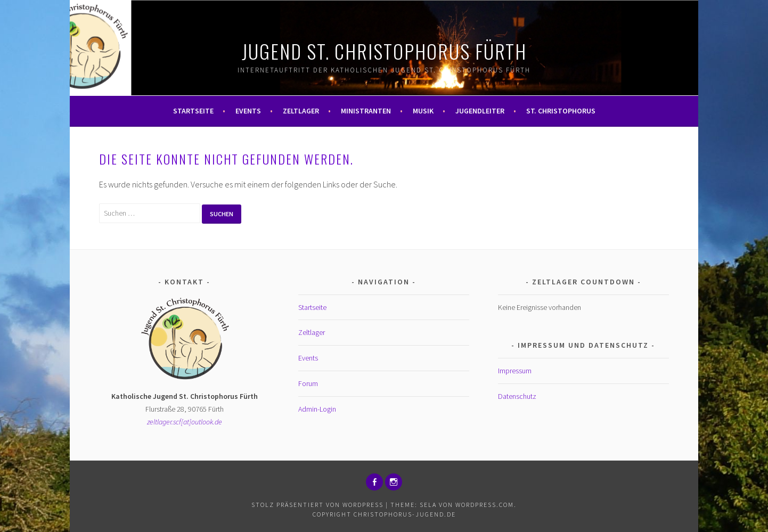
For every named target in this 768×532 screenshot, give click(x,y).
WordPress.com (485, 505)
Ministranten (366, 111)
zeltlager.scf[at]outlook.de (185, 422)
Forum (308, 383)
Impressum (515, 371)
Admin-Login (317, 409)
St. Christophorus (561, 111)
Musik (423, 111)
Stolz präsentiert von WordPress (317, 505)
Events (248, 111)
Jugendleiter (480, 111)
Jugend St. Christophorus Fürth (384, 51)
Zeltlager (301, 111)
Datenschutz (517, 396)
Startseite (193, 111)
